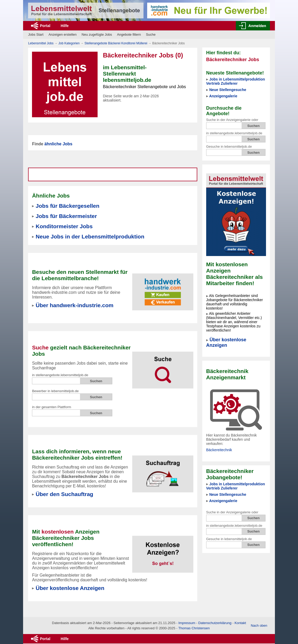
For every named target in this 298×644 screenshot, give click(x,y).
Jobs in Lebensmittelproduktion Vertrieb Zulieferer (236, 81)
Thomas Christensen (194, 628)
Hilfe (65, 26)
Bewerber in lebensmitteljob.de (55, 391)
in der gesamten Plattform (52, 407)
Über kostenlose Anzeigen (226, 342)
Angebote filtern (129, 34)
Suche (151, 34)
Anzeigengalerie (223, 96)
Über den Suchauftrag (64, 494)
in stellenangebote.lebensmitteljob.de (234, 133)
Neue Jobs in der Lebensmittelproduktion (90, 236)
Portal (45, 26)
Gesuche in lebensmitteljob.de (229, 147)
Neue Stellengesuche (228, 90)
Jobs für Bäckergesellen (68, 206)
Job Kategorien (69, 43)
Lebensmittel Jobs (41, 43)
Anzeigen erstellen (63, 34)
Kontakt (240, 623)
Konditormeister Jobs (64, 226)
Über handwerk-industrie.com (74, 305)
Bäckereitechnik (219, 450)
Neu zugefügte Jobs (97, 34)
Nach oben (259, 626)
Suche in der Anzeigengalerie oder (232, 120)
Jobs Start (36, 34)
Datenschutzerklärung (215, 623)
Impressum (187, 623)
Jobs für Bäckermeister (66, 216)
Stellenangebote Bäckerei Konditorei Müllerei (116, 43)
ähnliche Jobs (58, 144)
